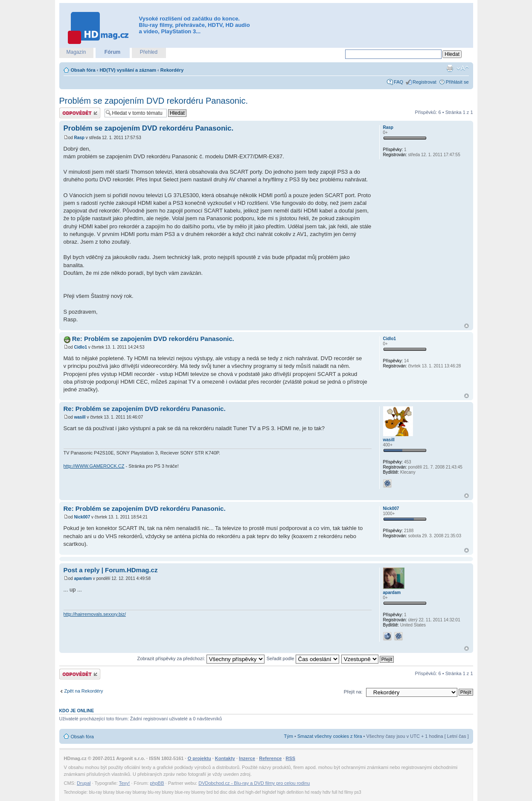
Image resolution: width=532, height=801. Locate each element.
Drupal (84, 783)
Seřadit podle (303, 658)
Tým (289, 736)
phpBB (157, 783)
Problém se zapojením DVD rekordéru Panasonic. (154, 101)
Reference (270, 758)
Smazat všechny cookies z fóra (330, 736)
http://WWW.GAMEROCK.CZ (94, 466)
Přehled (149, 52)
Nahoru (467, 326)
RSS (291, 758)
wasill (80, 417)
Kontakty (225, 758)
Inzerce (247, 758)
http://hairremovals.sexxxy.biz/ (95, 614)
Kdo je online (77, 711)
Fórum (112, 52)
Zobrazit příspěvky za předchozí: (201, 658)
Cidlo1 (80, 347)
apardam (83, 578)
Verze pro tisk (450, 68)
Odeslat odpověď (80, 113)
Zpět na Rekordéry (84, 691)
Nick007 (82, 517)
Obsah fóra (83, 70)
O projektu (199, 758)
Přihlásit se (457, 82)
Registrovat (424, 82)
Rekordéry (172, 70)
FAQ (398, 82)
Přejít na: (353, 692)
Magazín (76, 52)
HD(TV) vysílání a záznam (128, 70)
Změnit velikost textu (463, 68)
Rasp (79, 138)
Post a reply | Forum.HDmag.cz (111, 570)
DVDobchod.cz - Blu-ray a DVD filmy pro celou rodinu (254, 783)
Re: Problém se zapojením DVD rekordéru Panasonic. (153, 339)
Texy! (125, 783)
